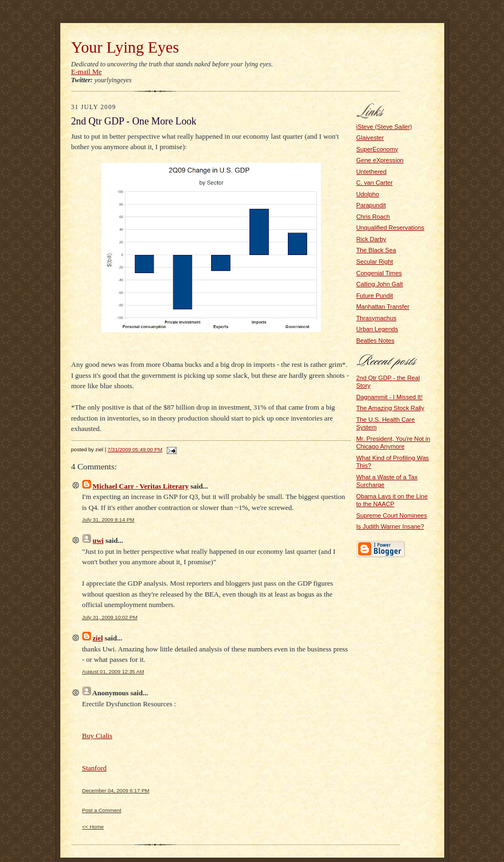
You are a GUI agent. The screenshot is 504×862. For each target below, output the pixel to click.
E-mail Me (87, 72)
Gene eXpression (380, 160)
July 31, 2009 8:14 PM (109, 520)
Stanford (95, 768)
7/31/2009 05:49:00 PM (135, 449)
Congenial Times (379, 273)
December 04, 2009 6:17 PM (116, 790)
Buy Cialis (97, 736)
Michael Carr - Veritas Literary (141, 486)
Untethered (372, 172)
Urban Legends (377, 329)
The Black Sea (376, 250)
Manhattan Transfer (383, 307)
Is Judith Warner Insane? (390, 526)
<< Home (93, 827)
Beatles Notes (376, 341)
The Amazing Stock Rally (390, 408)
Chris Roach (373, 217)
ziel (98, 638)
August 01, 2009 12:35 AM (113, 671)
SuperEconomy (377, 149)
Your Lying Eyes (125, 47)
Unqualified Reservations (390, 228)
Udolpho (368, 194)
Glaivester (370, 138)
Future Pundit (375, 296)
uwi (98, 540)
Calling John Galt (380, 284)
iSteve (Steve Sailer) (384, 127)
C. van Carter (375, 183)
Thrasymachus (376, 318)
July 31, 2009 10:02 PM (110, 617)
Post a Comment (102, 810)
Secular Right (375, 262)
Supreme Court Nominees (392, 515)
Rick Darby (372, 239)
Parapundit (371, 205)
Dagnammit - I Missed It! (390, 397)
